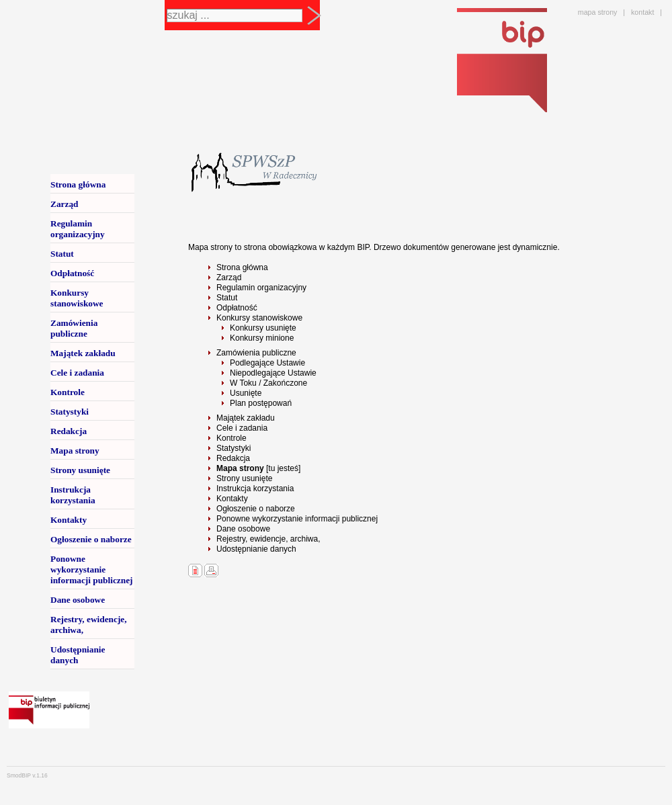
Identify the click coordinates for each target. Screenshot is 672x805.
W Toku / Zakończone (268, 383)
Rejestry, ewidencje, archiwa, (268, 539)
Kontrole (232, 438)
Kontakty (232, 499)
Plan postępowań (261, 403)
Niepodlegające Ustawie (273, 373)
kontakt (642, 12)
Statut (227, 298)
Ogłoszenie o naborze (256, 509)
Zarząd (229, 278)
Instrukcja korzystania (255, 489)
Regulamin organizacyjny (261, 288)
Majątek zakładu (246, 418)
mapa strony (598, 12)
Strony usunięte (244, 478)
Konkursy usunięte (263, 328)
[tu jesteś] (258, 468)
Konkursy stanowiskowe (259, 318)
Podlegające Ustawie (267, 363)
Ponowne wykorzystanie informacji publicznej (297, 519)
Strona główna (242, 267)
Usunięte (246, 393)
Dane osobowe (243, 529)
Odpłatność (237, 308)
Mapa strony (75, 451)
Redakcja (233, 458)
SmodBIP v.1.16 (27, 775)
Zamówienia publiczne (256, 353)
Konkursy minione (262, 338)
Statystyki (234, 448)
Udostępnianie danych (256, 549)
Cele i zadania (242, 428)
